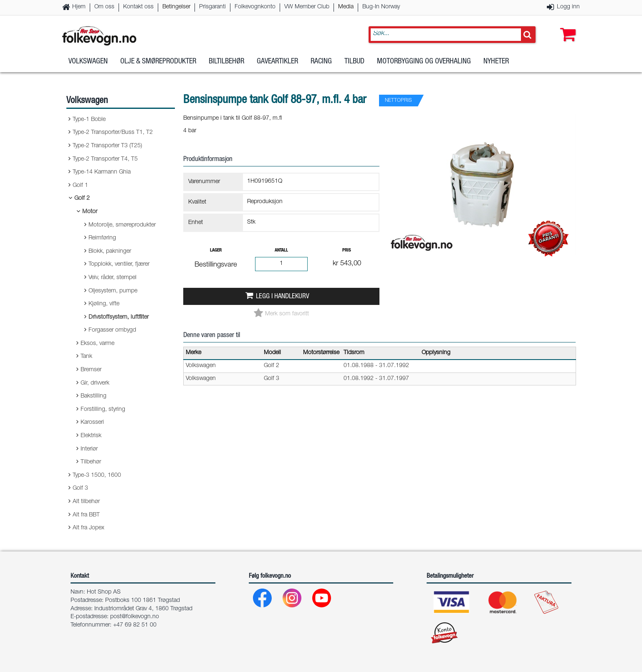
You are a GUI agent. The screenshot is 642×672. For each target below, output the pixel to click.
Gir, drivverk (95, 383)
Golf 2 (82, 199)
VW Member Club (307, 7)
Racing (321, 66)
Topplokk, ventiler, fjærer (119, 264)
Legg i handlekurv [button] (283, 297)
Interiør (89, 449)
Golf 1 (80, 186)
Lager (216, 250)
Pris (347, 250)
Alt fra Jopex (88, 528)
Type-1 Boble (89, 120)
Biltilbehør (226, 66)
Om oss (104, 7)
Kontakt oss (138, 7)
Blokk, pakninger (110, 252)
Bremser (91, 370)
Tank (86, 357)
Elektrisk (91, 436)
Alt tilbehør (86, 502)
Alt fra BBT (86, 515)
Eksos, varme (97, 344)
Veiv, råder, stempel (112, 278)
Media (346, 7)
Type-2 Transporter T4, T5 (105, 159)
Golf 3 (80, 488)
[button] (566, 28)
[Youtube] (322, 600)
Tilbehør (91, 462)
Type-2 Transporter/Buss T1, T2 (113, 133)
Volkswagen (88, 66)
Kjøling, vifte (104, 304)
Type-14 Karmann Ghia (102, 172)
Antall (281, 250)
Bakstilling (94, 396)
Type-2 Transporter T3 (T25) (107, 146)
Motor (90, 212)
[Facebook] (263, 600)
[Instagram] (292, 600)
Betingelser (176, 7)
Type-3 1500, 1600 (97, 476)
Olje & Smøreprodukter (158, 66)
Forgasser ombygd (112, 330)
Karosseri (92, 423)
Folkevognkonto (255, 7)
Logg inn (568, 7)
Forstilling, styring (103, 410)
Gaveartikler (277, 66)
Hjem (79, 7)
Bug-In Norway (381, 7)
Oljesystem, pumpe (113, 291)
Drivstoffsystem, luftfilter (119, 317)
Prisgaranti (212, 7)
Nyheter (496, 66)
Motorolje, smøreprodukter (122, 225)
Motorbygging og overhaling (424, 66)
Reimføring (102, 238)
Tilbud (354, 66)
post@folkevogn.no (135, 617)
